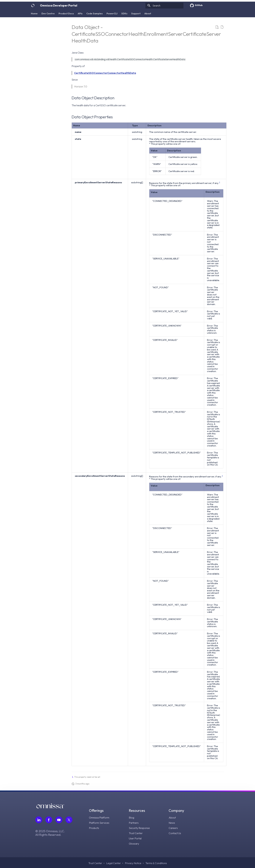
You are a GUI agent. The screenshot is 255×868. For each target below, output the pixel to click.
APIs (80, 14)
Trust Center (136, 833)
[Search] (164, 6)
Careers (173, 828)
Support (136, 14)
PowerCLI (112, 14)
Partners (134, 823)
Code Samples (94, 14)
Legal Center (114, 863)
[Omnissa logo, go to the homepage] (50, 807)
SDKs (124, 14)
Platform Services (99, 823)
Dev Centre (48, 14)
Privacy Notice (133, 863)
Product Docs (66, 14)
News (172, 823)
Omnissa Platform (99, 818)
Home (34, 14)
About (148, 14)
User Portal (135, 838)
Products (94, 828)
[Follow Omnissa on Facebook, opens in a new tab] (49, 820)
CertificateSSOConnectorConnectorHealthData (105, 73)
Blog (131, 818)
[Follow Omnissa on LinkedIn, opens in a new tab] (39, 820)
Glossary (134, 844)
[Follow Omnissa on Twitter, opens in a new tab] (69, 820)
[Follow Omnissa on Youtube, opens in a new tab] (59, 820)
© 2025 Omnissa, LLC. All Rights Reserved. (50, 833)
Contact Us (175, 833)
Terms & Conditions (156, 863)
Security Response (139, 828)
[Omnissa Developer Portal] (33, 6)
